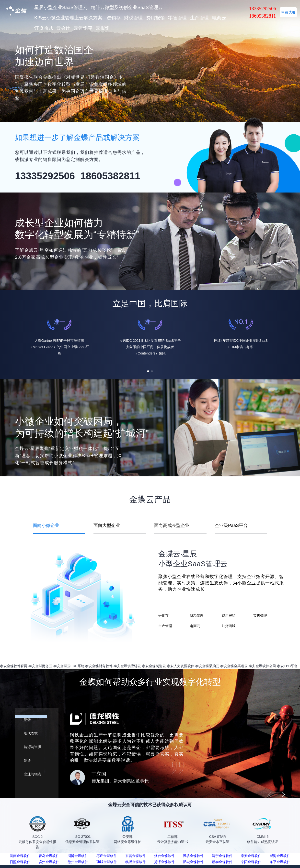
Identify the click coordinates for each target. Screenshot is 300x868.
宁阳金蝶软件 (251, 862)
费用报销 (155, 18)
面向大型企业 (107, 525)
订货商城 (44, 28)
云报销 (103, 28)
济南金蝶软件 (20, 856)
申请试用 (288, 12)
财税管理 (133, 18)
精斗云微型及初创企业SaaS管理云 (127, 7)
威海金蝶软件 (280, 856)
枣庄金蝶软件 (107, 856)
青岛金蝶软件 (49, 856)
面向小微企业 (46, 525)
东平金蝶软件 (280, 862)
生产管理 (199, 18)
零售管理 (177, 18)
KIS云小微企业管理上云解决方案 (68, 18)
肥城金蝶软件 (193, 862)
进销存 (114, 18)
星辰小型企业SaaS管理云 (61, 7)
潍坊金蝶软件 (193, 856)
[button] (148, 371)
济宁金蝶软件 (222, 856)
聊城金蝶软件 (107, 862)
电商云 (219, 18)
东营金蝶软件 (136, 856)
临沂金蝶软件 (136, 862)
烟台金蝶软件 (164, 856)
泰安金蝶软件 (251, 856)
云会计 (63, 28)
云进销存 (83, 28)
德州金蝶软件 (78, 862)
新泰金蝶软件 (222, 862)
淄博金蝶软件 (78, 856)
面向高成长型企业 (172, 525)
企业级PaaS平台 (231, 525)
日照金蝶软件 (20, 862)
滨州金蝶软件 (49, 862)
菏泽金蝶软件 (164, 862)
